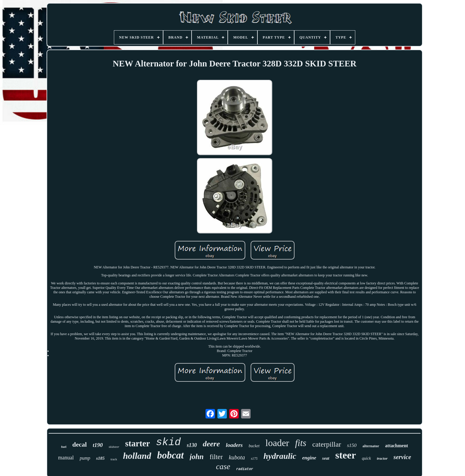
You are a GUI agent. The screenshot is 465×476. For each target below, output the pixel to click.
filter (216, 457)
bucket (254, 446)
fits (301, 443)
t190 (98, 445)
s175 (254, 459)
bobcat (171, 455)
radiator (245, 469)
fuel (64, 447)
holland (137, 456)
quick (366, 458)
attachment (397, 446)
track (114, 459)
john (197, 457)
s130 (192, 445)
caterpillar (327, 444)
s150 (352, 445)
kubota (237, 457)
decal (80, 444)
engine (309, 458)
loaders (234, 445)
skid (168, 442)
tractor (382, 458)
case (223, 467)
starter (138, 443)
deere (211, 444)
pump (85, 458)
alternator (371, 446)
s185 (100, 458)
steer (345, 455)
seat (326, 458)
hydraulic (280, 456)
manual (66, 458)
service (402, 457)
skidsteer (114, 447)
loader (277, 443)
